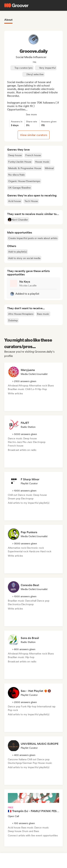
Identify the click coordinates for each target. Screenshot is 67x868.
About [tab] (8, 20)
